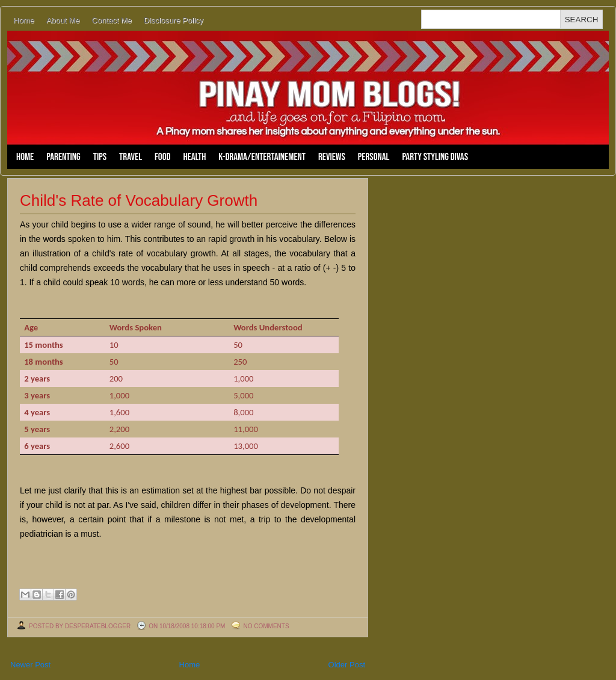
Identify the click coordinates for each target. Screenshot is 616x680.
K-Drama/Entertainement (262, 157)
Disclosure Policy (174, 20)
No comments (266, 626)
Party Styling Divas (435, 157)
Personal (374, 157)
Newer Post (30, 665)
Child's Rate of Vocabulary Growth (139, 200)
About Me (63, 20)
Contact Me (111, 20)
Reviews (332, 157)
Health (194, 157)
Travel (131, 157)
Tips (100, 157)
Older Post (347, 665)
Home (24, 20)
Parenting (63, 157)
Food (162, 157)
